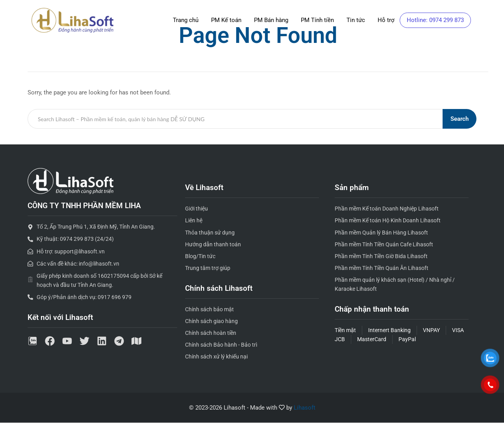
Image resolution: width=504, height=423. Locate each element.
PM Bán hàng (271, 20)
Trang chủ (186, 20)
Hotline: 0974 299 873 (435, 20)
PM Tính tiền (317, 20)
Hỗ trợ (386, 20)
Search (460, 119)
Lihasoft (305, 408)
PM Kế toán (226, 20)
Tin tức (356, 20)
